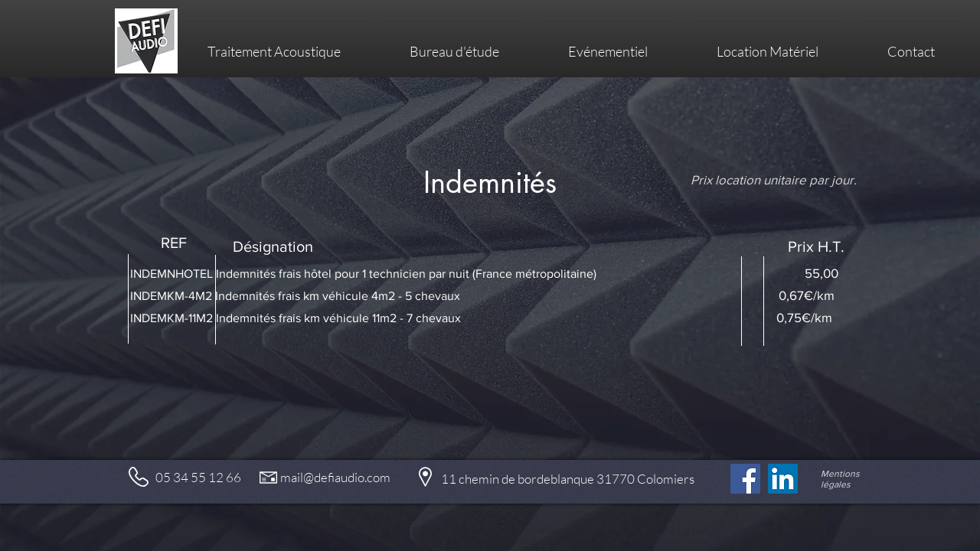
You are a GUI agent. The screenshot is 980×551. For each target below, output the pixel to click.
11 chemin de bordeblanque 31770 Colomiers (568, 479)
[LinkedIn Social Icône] (783, 479)
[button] (768, 44)
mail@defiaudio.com (335, 477)
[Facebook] (745, 479)
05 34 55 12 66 (198, 477)
